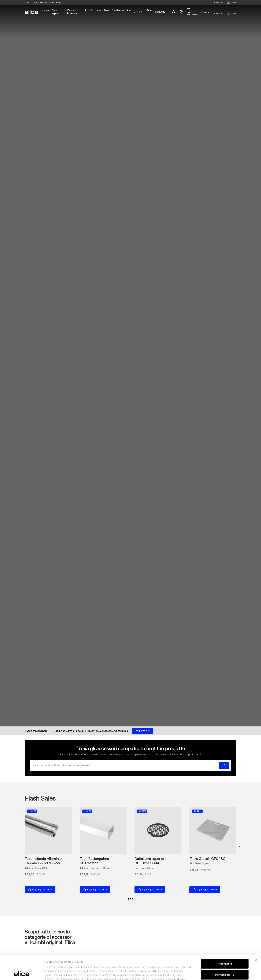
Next (240, 846)
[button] (199, 754)
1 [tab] (129, 899)
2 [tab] (130, 899)
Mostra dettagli (53, 973)
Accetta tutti (225, 941)
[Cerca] (126, 765)
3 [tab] (132, 899)
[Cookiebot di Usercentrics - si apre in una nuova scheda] (22, 974)
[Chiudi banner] (256, 937)
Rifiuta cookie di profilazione (225, 963)
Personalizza (225, 952)
